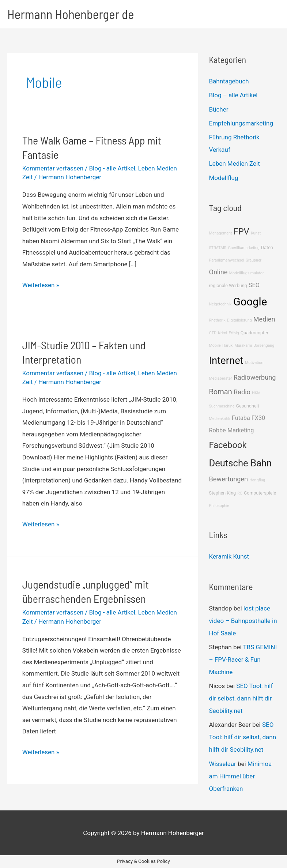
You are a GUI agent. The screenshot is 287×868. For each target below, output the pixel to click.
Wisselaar (223, 764)
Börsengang (264, 345)
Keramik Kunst (229, 556)
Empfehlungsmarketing (241, 123)
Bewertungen (229, 479)
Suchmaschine (222, 406)
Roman (221, 392)
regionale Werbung (228, 285)
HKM (256, 393)
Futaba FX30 (248, 418)
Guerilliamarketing (244, 248)
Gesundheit (248, 406)
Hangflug (257, 480)
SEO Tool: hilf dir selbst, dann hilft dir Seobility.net (241, 698)
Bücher (219, 109)
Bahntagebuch (229, 81)
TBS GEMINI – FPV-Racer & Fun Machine (243, 660)
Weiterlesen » (41, 285)
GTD (213, 333)
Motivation (254, 363)
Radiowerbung (255, 377)
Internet (226, 361)
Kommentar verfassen (53, 168)
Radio (242, 392)
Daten (267, 247)
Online (218, 272)
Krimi (222, 333)
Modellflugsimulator (247, 273)
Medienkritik (220, 419)
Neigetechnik (220, 304)
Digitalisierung (239, 320)
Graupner (254, 260)
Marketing (241, 430)
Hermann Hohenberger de (71, 14)
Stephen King (223, 493)
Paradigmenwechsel (227, 260)
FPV (241, 232)
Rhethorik (217, 320)
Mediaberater (221, 378)
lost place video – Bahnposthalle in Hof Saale (243, 621)
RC (240, 493)
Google (250, 302)
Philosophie (219, 506)
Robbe (218, 430)
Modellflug (224, 178)
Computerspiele (260, 493)
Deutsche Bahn (241, 463)
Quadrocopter (254, 333)
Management (221, 233)
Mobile (215, 345)
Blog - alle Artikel (112, 168)
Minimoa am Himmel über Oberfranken (241, 776)
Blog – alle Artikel (233, 95)
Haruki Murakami (237, 345)
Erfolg (234, 333)
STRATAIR (218, 248)
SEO (254, 285)
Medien (264, 319)
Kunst (256, 233)
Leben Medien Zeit (235, 164)
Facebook (228, 445)
